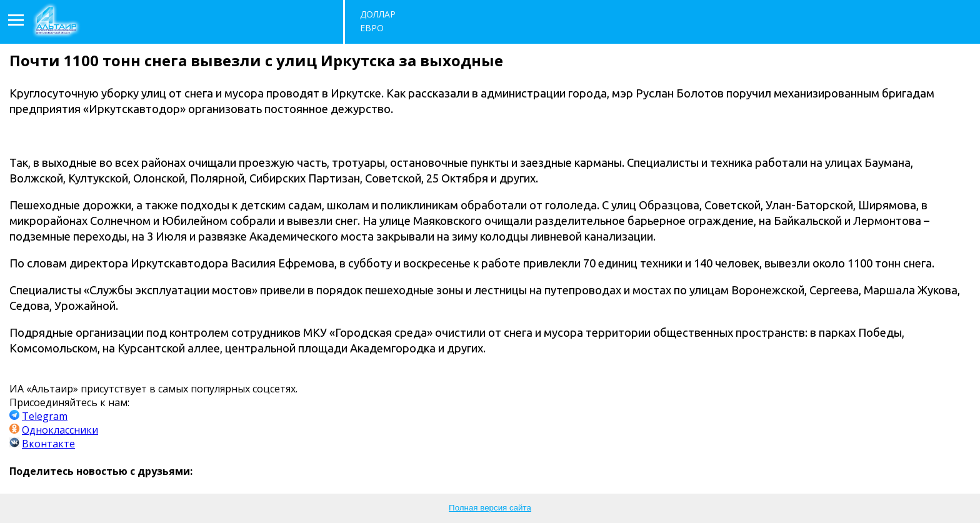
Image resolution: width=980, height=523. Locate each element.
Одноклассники (60, 430)
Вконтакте (48, 444)
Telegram (45, 416)
